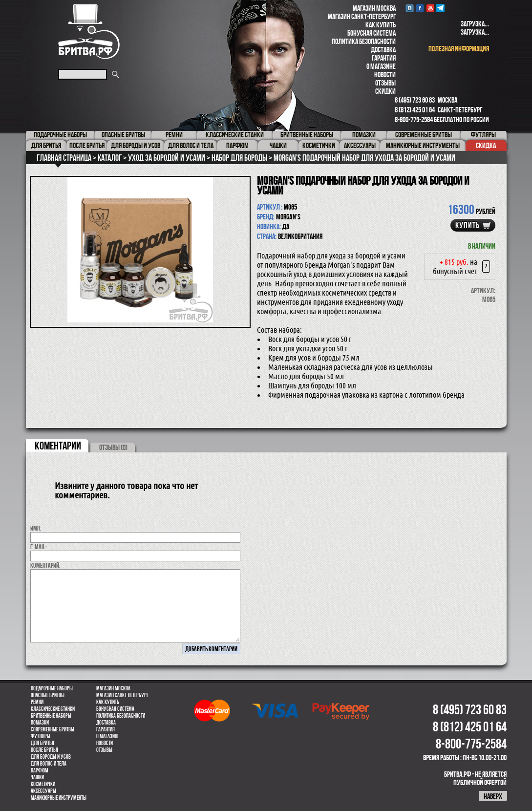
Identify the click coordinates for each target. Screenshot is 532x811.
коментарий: (45, 565)
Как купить (381, 25)
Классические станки (53, 709)
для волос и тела (49, 764)
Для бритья (43, 743)
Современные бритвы (53, 729)
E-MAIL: (39, 547)
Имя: (36, 528)
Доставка (383, 50)
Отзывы (385, 83)
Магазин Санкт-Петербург (362, 16)
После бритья (44, 750)
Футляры (41, 736)
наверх (493, 796)
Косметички (43, 784)
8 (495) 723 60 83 (415, 100)
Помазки (40, 723)
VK (410, 8)
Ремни (37, 702)
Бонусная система (372, 33)
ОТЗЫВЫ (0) (113, 447)
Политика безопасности (364, 41)
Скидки (385, 91)
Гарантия (384, 58)
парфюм (40, 770)
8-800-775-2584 (414, 119)
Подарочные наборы (52, 688)
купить (468, 225)
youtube (430, 8)
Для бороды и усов (51, 757)
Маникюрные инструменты (59, 798)
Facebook (420, 8)
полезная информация (459, 49)
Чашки (37, 777)
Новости (385, 75)
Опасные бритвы (48, 695)
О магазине (381, 66)
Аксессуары (43, 791)
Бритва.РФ (89, 32)
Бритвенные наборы (51, 716)
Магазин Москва (374, 8)
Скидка (486, 145)
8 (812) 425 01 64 (415, 110)
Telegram (440, 8)
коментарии (58, 446)
